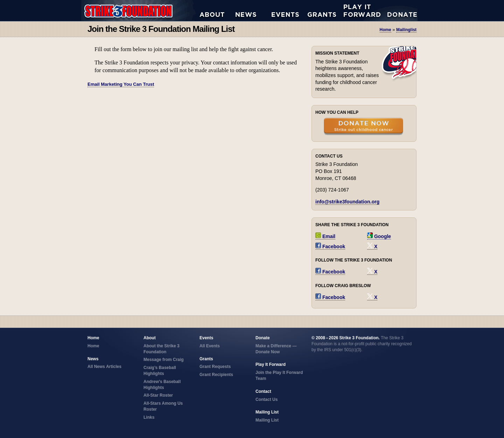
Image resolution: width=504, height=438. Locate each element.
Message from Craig (164, 360)
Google (379, 236)
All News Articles (254, 11)
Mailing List (267, 420)
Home (386, 30)
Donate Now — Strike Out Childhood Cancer (363, 127)
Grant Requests (326, 11)
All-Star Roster (158, 395)
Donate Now (399, 11)
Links (149, 417)
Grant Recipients (216, 375)
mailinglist (406, 30)
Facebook (330, 246)
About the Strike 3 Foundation (218, 11)
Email (325, 236)
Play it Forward (362, 11)
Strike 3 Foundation (140, 11)
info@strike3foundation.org (347, 202)
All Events (290, 11)
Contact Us (267, 399)
